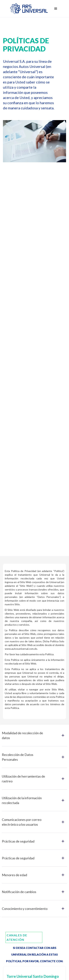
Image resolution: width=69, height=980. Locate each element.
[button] (56, 9)
